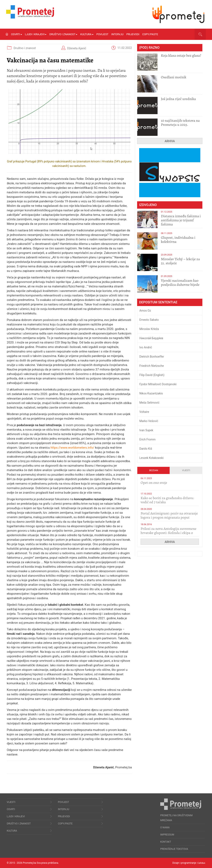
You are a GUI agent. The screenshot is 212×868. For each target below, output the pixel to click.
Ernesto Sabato (149, 320)
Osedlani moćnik (174, 77)
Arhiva (170, 141)
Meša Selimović (149, 403)
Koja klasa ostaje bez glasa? (181, 55)
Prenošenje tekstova (174, 849)
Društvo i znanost (63, 34)
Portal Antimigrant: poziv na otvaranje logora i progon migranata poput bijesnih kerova (169, 517)
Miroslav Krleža (149, 329)
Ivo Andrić (146, 347)
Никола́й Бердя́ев (151, 338)
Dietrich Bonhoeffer (152, 357)
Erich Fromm (147, 439)
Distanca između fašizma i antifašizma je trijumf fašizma (181, 220)
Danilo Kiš (146, 449)
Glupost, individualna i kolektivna (178, 240)
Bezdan (154, 470)
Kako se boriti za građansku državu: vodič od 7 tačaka (167, 500)
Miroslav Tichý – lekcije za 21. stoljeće (180, 261)
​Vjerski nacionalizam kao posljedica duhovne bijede (180, 283)
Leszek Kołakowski (151, 458)
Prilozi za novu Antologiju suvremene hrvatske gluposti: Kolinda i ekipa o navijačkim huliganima (169, 533)
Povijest (102, 34)
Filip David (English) (152, 375)
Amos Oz (145, 311)
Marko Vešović (149, 421)
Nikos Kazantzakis (151, 393)
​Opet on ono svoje (154, 483)
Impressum (167, 835)
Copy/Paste (150, 34)
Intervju (117, 34)
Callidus (201, 863)
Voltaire (144, 412)
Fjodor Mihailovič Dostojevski (158, 384)
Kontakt (166, 842)
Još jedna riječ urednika (178, 99)
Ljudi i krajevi (36, 34)
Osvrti (17, 34)
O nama (165, 827)
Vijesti (186, 470)
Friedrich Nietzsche (152, 366)
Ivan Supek (146, 430)
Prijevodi (133, 34)
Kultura (87, 34)
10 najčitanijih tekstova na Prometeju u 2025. (180, 123)
